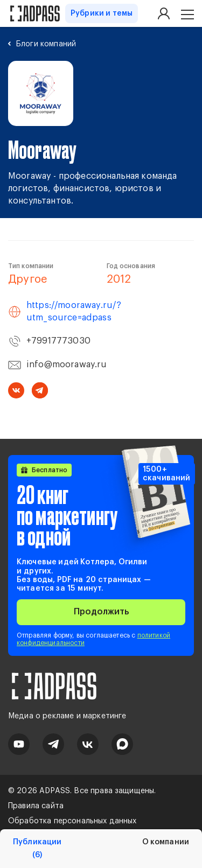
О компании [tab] (166, 842)
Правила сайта (36, 806)
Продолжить (101, 612)
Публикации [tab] (37, 849)
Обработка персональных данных (72, 821)
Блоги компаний (46, 44)
